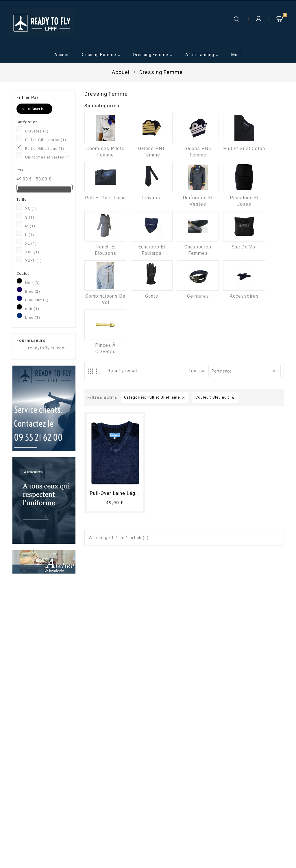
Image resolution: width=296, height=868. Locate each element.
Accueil (62, 55)
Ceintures (198, 296)
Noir (33, 283)
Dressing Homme (101, 55)
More (237, 55)
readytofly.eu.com (47, 348)
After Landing (203, 55)
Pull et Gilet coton (46, 140)
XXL (32, 252)
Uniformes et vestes (48, 157)
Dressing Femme (154, 55)
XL (31, 243)
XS (31, 209)
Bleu (33, 291)
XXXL (34, 261)
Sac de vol (244, 247)
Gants (152, 296)
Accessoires (244, 296)
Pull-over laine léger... (116, 493)
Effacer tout (34, 109)
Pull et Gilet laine (45, 149)
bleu (33, 317)
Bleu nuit (37, 300)
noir (32, 309)
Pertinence (245, 371)
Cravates (37, 131)
